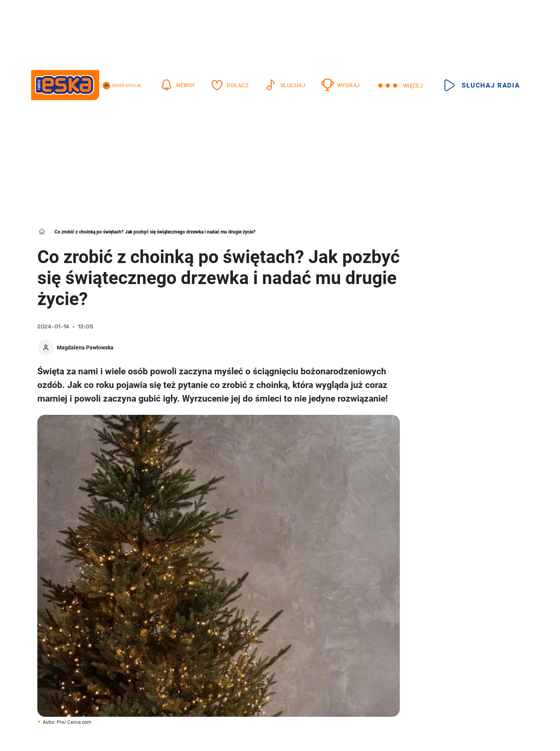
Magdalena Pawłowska (85, 347)
